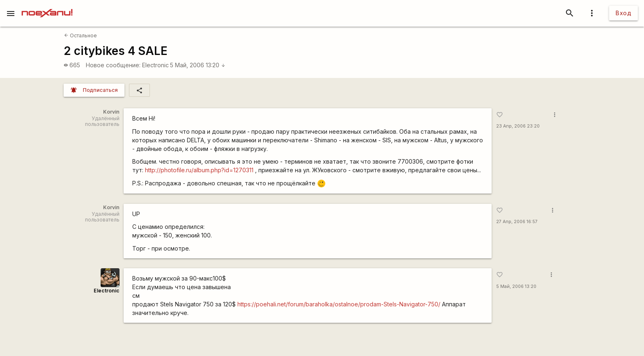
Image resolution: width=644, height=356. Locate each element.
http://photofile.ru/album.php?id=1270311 (199, 170)
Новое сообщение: (113, 65)
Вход (623, 13)
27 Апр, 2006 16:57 (517, 222)
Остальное (80, 35)
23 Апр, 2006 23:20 (518, 126)
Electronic (155, 65)
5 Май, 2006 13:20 (198, 65)
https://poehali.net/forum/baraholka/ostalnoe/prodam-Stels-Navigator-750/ (339, 304)
